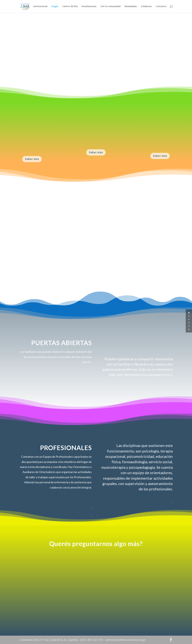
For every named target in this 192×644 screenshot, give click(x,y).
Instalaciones (89, 6)
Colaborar (146, 6)
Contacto (161, 6)
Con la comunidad (110, 6)
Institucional (40, 6)
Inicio (26, 6)
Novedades (131, 6)
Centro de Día (70, 6)
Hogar (55, 6)
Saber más (32, 159)
